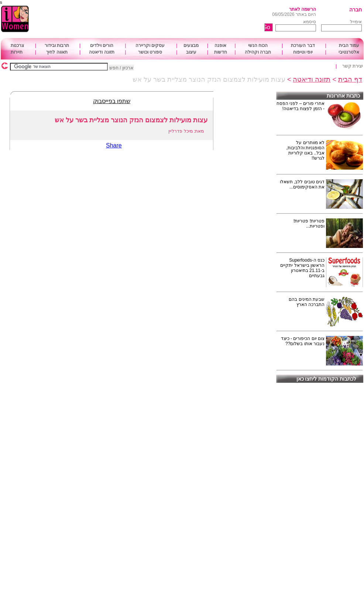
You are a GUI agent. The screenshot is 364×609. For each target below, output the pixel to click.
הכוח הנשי (258, 45)
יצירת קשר (353, 66)
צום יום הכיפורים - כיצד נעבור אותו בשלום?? (303, 341)
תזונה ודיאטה (102, 52)
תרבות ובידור (57, 45)
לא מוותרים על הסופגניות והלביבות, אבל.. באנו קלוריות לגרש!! (305, 150)
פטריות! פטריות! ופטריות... (309, 224)
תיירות (17, 52)
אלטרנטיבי (349, 52)
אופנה (220, 45)
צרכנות (17, 45)
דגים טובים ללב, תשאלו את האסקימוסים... (302, 184)
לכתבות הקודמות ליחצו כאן (327, 379)
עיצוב (191, 52)
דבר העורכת (303, 45)
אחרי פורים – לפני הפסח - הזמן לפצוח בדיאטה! (301, 106)
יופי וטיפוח (303, 52)
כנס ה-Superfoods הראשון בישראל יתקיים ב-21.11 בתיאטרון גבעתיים (302, 268)
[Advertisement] (162, 19)
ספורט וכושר (150, 52)
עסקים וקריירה (150, 45)
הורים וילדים (102, 45)
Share (114, 145)
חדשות (221, 52)
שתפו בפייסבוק (112, 101)
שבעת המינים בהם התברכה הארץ (307, 302)
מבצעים (191, 45)
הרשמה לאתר (303, 9)
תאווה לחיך (57, 52)
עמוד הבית (349, 45)
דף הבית (350, 79)
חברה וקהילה (258, 52)
